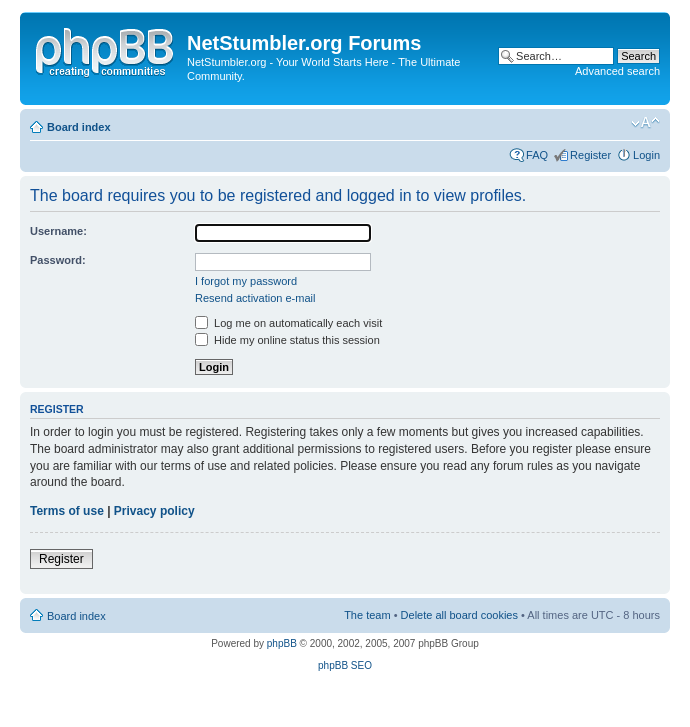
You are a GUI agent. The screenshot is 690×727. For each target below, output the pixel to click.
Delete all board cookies (459, 615)
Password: (58, 260)
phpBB (282, 643)
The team (367, 615)
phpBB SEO (345, 665)
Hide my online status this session (287, 340)
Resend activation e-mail (255, 298)
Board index (79, 127)
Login (646, 155)
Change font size (645, 123)
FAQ (537, 155)
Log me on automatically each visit (288, 323)
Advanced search (617, 71)
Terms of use (67, 511)
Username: (58, 231)
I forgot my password (246, 281)
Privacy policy (154, 511)
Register (590, 155)
